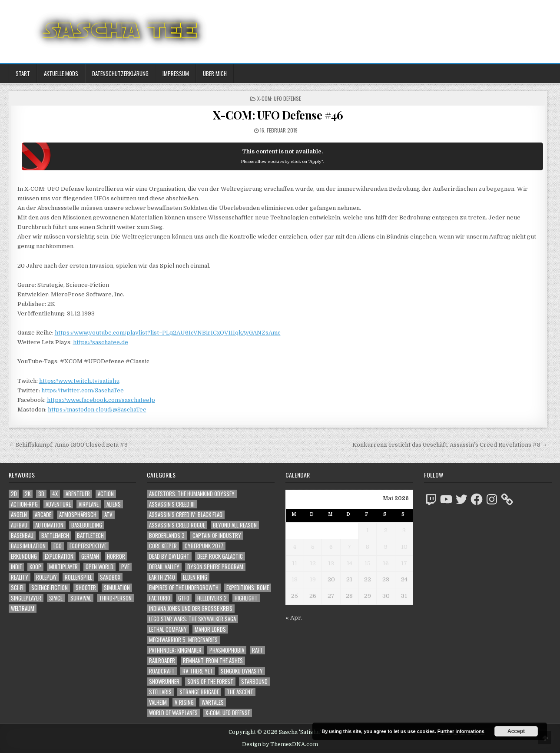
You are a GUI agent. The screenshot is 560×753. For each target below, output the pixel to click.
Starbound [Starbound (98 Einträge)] (254, 682)
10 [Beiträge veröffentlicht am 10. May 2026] (404, 547)
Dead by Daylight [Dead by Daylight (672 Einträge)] (169, 556)
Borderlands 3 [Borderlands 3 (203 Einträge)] (167, 536)
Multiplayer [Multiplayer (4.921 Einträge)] (63, 567)
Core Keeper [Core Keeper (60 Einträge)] (163, 546)
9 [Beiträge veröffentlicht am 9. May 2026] (386, 547)
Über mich (215, 73)
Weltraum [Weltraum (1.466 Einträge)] (23, 609)
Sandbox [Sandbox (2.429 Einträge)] (110, 577)
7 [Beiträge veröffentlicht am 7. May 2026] (349, 547)
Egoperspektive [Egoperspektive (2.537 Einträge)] (88, 546)
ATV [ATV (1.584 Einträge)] (108, 515)
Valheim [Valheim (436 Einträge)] (158, 702)
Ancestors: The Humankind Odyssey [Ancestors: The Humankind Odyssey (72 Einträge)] (192, 494)
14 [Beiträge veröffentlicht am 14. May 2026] (350, 563)
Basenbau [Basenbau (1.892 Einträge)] (22, 536)
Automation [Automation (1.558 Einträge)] (49, 525)
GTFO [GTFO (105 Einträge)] (184, 598)
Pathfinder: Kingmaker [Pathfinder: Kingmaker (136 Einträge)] (175, 650)
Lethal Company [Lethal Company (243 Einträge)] (168, 629)
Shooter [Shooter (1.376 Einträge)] (86, 588)
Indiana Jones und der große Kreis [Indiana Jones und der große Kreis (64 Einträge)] (191, 609)
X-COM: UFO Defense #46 (278, 115)
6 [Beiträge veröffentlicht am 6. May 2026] (331, 547)
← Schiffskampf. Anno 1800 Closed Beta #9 (68, 445)
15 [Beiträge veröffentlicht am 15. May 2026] (368, 563)
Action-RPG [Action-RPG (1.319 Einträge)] (24, 504)
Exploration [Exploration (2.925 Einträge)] (59, 556)
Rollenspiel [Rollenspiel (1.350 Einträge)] (78, 577)
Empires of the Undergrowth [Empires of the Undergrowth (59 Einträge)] (184, 588)
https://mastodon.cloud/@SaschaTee (97, 410)
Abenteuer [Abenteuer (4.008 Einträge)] (78, 494)
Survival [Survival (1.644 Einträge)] (81, 598)
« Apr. (294, 618)
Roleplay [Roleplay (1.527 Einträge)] (46, 577)
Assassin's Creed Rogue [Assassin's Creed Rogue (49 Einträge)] (177, 525)
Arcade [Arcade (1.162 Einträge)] (43, 515)
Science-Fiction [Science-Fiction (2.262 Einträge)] (50, 588)
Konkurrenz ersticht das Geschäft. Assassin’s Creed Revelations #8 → (450, 445)
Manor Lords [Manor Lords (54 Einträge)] (210, 629)
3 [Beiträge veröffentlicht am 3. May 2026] (404, 530)
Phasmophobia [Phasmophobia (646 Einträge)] (227, 650)
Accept (516, 731)
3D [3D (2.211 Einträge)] (41, 494)
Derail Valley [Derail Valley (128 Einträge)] (164, 567)
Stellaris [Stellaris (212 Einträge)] (160, 692)
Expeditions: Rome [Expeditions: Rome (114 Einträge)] (248, 588)
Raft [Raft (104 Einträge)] (257, 650)
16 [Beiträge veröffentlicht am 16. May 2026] (386, 563)
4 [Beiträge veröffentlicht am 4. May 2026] (295, 547)
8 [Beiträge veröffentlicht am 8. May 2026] (368, 547)
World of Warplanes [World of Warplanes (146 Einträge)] (173, 713)
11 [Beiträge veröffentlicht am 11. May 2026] (295, 563)
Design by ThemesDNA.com (280, 744)
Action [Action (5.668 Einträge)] (106, 494)
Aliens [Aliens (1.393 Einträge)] (114, 504)
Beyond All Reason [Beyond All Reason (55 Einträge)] (235, 525)
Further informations (461, 731)
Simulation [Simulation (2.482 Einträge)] (117, 588)
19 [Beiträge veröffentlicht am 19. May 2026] (313, 579)
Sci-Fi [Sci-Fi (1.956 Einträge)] (17, 588)
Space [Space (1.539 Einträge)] (56, 598)
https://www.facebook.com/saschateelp (101, 400)
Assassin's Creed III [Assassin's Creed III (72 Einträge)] (172, 504)
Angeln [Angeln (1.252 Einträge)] (19, 515)
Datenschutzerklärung (120, 73)
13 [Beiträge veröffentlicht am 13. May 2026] (331, 563)
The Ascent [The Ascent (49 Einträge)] (240, 692)
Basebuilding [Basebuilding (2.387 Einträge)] (87, 525)
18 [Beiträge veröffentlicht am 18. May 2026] (295, 579)
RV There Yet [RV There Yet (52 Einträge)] (198, 671)
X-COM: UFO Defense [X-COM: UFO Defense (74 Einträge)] (228, 713)
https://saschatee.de (101, 342)
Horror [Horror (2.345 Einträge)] (116, 556)
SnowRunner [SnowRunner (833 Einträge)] (164, 682)
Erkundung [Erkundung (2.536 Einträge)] (24, 556)
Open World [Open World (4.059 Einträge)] (99, 567)
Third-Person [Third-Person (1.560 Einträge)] (115, 598)
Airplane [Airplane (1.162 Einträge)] (89, 504)
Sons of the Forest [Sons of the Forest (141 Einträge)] (210, 682)
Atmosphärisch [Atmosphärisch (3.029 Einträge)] (78, 515)
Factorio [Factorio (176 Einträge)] (160, 598)
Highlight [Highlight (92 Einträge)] (246, 598)
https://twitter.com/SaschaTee (83, 390)
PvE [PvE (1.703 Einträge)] (125, 567)
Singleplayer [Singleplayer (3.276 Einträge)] (26, 598)
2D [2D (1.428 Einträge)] (14, 494)
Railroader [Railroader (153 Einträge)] (162, 661)
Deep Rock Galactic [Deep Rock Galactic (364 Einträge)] (220, 556)
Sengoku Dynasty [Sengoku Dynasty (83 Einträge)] (242, 671)
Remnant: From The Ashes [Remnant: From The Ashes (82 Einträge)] (213, 661)
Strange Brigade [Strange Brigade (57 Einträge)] (199, 692)
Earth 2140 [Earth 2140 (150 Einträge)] (162, 577)
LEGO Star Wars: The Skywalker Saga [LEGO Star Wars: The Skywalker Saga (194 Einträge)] (192, 619)
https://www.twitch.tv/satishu (79, 381)
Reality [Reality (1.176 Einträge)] (20, 577)
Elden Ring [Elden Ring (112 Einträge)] (195, 577)
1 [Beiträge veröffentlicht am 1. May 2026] (368, 530)
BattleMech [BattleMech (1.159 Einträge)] (55, 536)
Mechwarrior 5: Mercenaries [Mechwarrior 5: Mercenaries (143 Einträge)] (183, 640)
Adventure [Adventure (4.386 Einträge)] (58, 504)
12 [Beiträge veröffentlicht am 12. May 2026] (313, 563)
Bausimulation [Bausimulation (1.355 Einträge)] (28, 546)
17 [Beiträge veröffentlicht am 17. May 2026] (404, 563)
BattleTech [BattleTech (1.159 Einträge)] (90, 536)
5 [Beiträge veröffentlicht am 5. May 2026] (313, 547)
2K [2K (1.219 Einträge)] (28, 494)
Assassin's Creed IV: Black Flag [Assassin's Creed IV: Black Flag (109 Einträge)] (186, 515)
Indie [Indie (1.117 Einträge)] (16, 567)
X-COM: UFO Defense (279, 98)
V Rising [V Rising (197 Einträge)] (184, 702)
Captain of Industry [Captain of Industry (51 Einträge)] (217, 536)
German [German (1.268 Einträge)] (90, 556)
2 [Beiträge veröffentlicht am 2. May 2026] (386, 530)
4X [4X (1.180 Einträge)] (55, 494)
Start (23, 73)
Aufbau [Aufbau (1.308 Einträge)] (19, 525)
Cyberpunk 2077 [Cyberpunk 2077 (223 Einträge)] (204, 546)
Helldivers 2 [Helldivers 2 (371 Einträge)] (212, 598)
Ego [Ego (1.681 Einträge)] (58, 546)
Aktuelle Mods (61, 73)
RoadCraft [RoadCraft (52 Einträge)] (162, 671)
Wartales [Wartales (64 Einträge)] (213, 702)
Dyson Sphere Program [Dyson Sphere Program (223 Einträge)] (215, 567)
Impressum (176, 73)
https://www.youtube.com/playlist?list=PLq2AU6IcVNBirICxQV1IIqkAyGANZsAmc (168, 333)
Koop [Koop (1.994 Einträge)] (35, 567)
